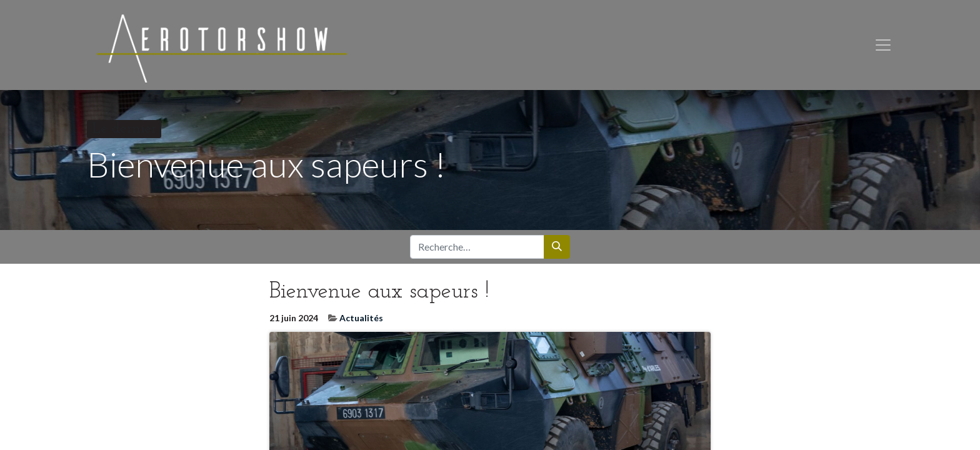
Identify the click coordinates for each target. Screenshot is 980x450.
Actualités (361, 322)
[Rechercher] (557, 252)
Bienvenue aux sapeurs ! (379, 297)
